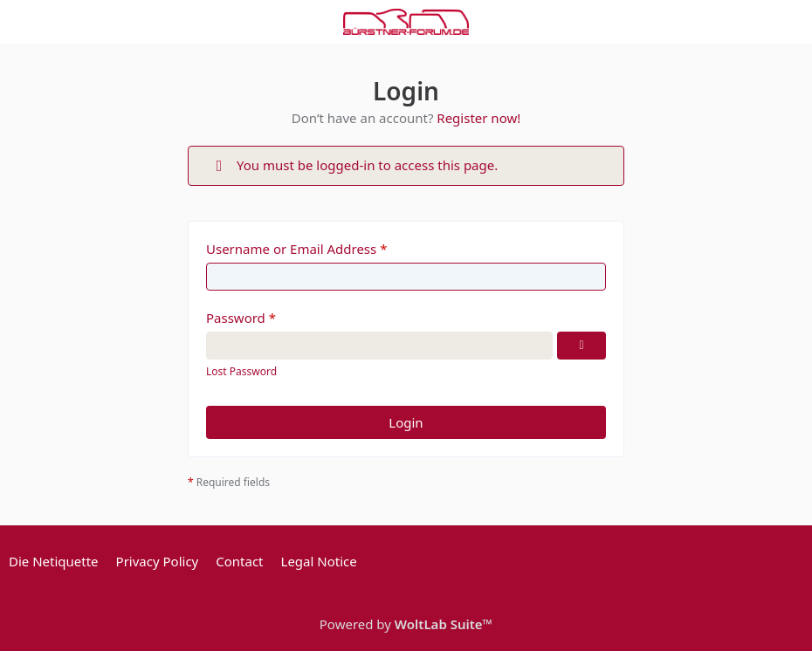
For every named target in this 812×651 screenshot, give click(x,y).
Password (236, 318)
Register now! (478, 118)
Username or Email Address (291, 249)
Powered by (406, 624)
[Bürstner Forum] (406, 22)
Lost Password (241, 371)
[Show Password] (581, 346)
